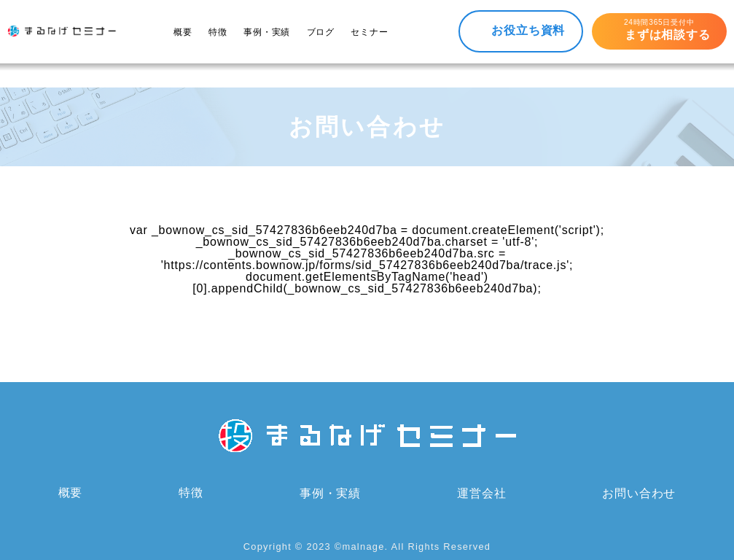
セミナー (369, 32)
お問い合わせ (639, 493)
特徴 (218, 32)
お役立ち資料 (528, 30)
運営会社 (481, 493)
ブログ (321, 32)
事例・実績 (267, 32)
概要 (183, 32)
